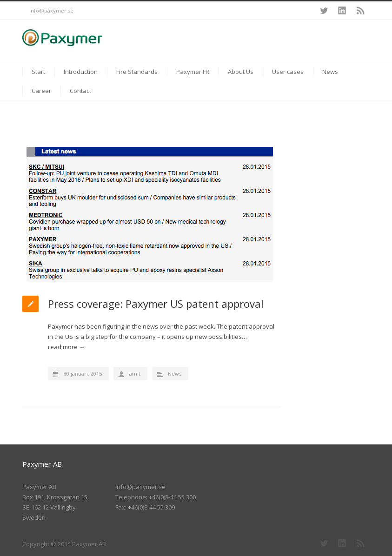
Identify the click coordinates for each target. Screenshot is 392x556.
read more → (66, 347)
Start (38, 72)
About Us (241, 72)
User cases (288, 72)
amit (135, 374)
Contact (80, 91)
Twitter (324, 11)
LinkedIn (342, 11)
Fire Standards (137, 72)
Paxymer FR (193, 72)
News (330, 72)
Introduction (81, 72)
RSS (361, 11)
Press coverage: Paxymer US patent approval (156, 304)
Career (41, 91)
